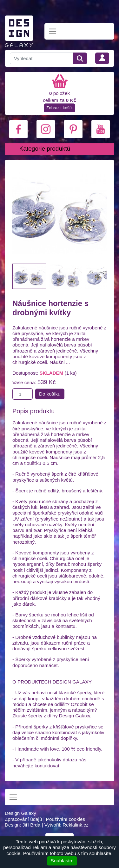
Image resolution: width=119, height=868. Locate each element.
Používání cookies (66, 819)
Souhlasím (62, 861)
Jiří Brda (32, 825)
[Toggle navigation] (53, 31)
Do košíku (50, 394)
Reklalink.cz (75, 825)
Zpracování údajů (23, 819)
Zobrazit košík (60, 108)
